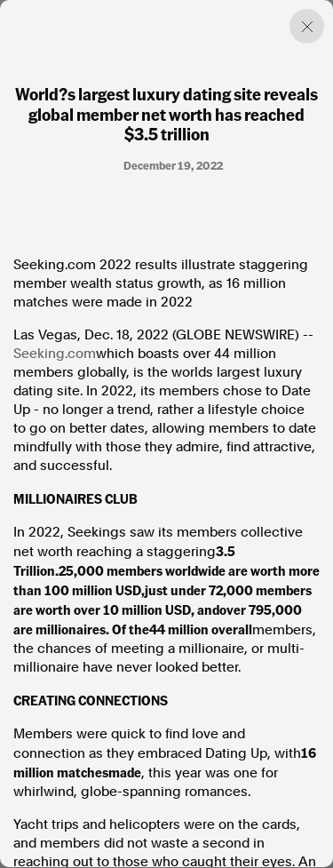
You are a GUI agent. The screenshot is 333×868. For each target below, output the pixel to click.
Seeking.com (55, 354)
